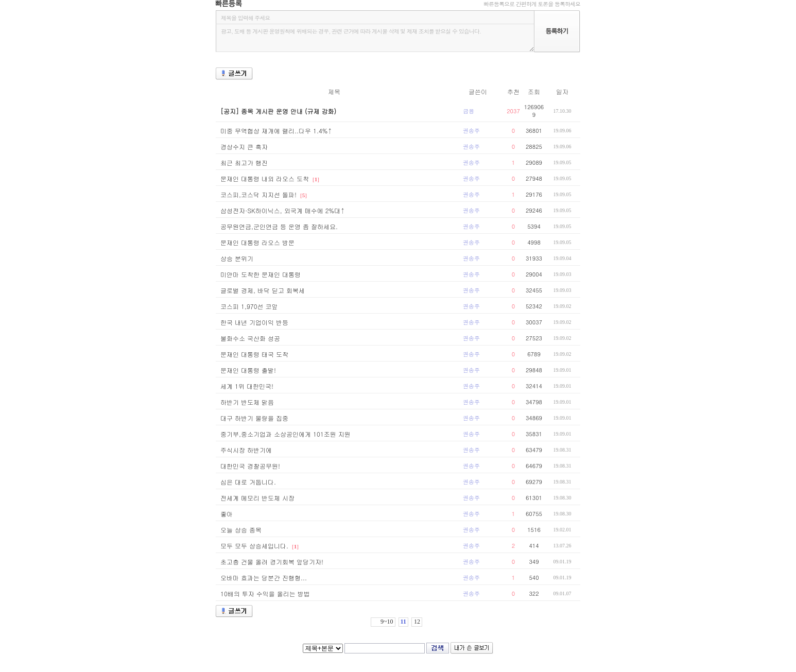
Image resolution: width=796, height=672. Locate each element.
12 (417, 622)
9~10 (387, 622)
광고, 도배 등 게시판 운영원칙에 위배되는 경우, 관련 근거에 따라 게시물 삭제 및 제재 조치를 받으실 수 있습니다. (375, 38)
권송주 (471, 131)
